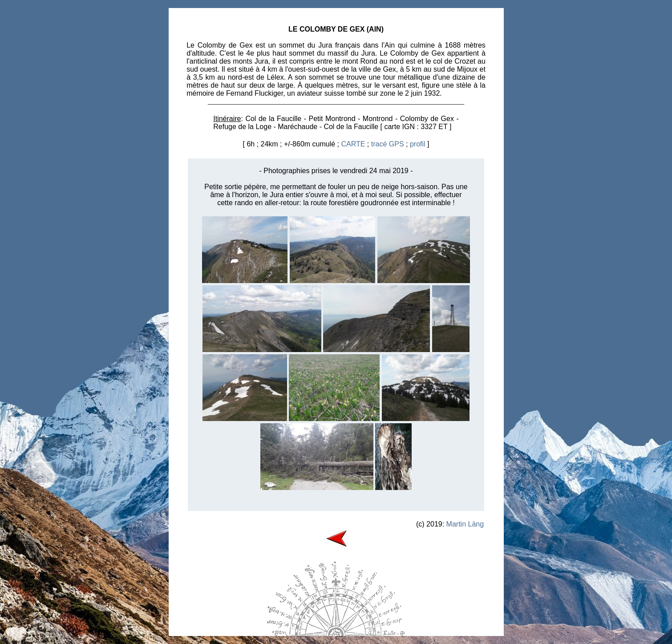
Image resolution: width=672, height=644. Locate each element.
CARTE (353, 144)
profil (418, 144)
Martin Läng (465, 524)
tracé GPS (388, 144)
